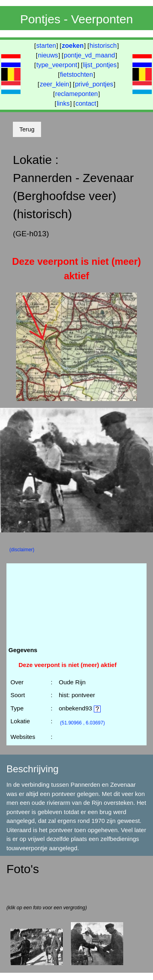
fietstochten (76, 75)
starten (46, 46)
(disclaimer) (22, 550)
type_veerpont (57, 65)
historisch (103, 46)
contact (86, 103)
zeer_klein (55, 84)
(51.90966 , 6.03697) (82, 723)
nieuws (48, 55)
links (63, 103)
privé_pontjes (94, 84)
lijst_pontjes (100, 65)
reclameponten (76, 94)
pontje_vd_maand (90, 55)
